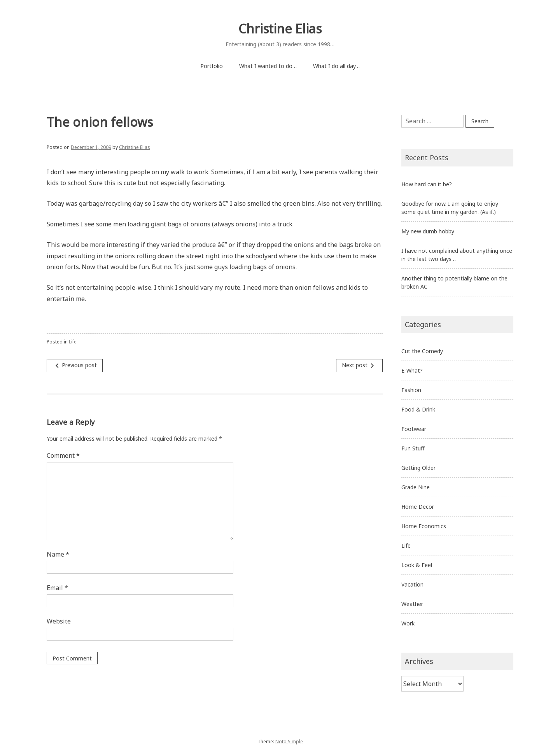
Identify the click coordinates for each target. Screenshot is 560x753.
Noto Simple (289, 742)
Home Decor (418, 507)
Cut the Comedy (422, 351)
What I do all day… (336, 66)
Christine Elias (280, 29)
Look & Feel (417, 565)
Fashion (411, 390)
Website (59, 621)
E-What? (412, 370)
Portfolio (212, 66)
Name (58, 554)
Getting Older (418, 468)
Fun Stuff (413, 448)
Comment (63, 455)
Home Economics (424, 526)
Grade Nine (416, 487)
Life (73, 342)
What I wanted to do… (268, 66)
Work (408, 623)
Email (57, 588)
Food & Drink (418, 409)
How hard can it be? (427, 184)
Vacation (412, 584)
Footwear (414, 429)
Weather (412, 604)
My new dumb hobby (428, 231)
